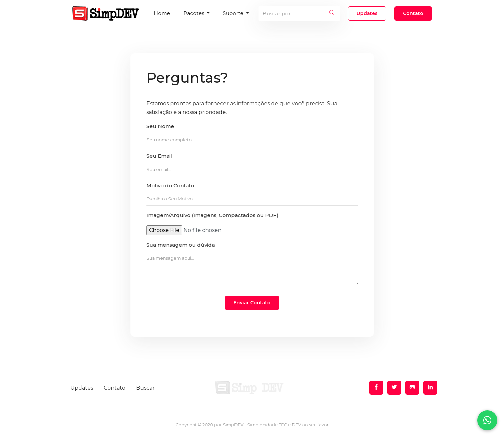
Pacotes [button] (194, 13)
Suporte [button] (234, 13)
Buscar (145, 388)
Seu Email (159, 156)
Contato (413, 13)
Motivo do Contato (170, 185)
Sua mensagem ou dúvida (181, 245)
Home (162, 13)
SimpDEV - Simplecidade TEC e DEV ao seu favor (276, 425)
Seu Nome (160, 126)
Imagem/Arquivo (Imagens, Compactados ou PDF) (212, 215)
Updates (367, 13)
